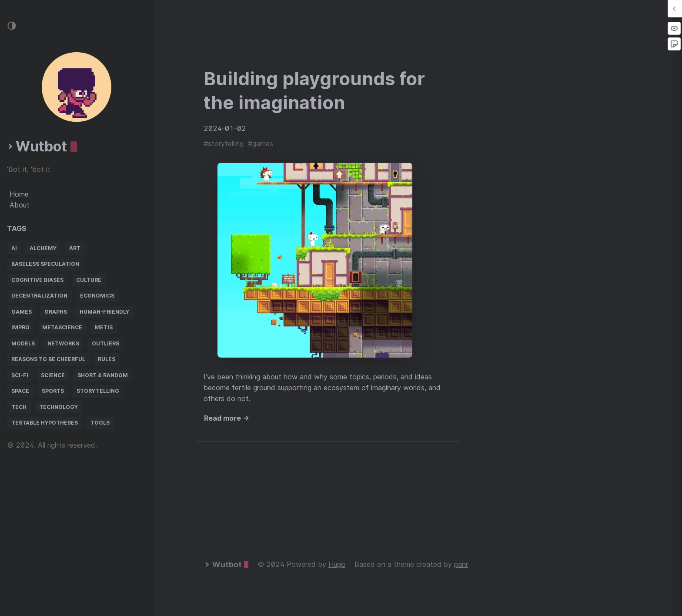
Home (19, 194)
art (75, 248)
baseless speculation (45, 264)
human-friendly (104, 312)
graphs (56, 312)
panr (461, 564)
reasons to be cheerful (48, 359)
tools (100, 423)
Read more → (227, 418)
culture (89, 280)
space (20, 391)
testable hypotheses (45, 423)
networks (63, 343)
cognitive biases (37, 280)
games (22, 312)
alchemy (43, 248)
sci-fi (20, 375)
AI (14, 248)
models (23, 343)
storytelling (98, 391)
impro (20, 327)
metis (104, 327)
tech (19, 407)
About (20, 205)
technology (59, 407)
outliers (105, 343)
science (53, 375)
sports (53, 391)
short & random (103, 375)
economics (97, 296)
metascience (62, 327)
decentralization (39, 296)
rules (107, 359)
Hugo (337, 564)
